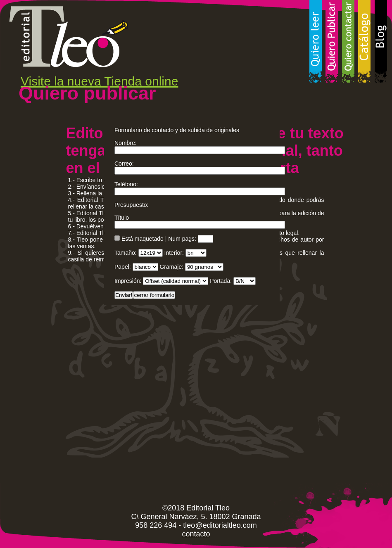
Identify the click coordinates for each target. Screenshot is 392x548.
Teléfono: (126, 184)
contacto (196, 534)
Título (122, 218)
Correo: (124, 164)
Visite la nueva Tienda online (99, 81)
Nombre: (126, 143)
